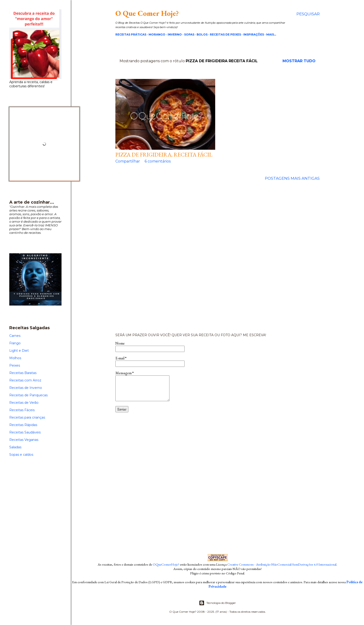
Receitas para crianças (27, 417)
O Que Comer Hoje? (147, 13)
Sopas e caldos (21, 455)
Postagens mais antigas (292, 178)
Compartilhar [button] (128, 161)
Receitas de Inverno (26, 388)
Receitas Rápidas (23, 425)
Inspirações (254, 34)
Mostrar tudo (299, 61)
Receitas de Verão (24, 403)
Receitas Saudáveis (25, 432)
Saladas (15, 447)
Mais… (271, 34)
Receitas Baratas (23, 373)
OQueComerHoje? (166, 564)
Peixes (15, 365)
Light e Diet (19, 351)
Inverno (175, 34)
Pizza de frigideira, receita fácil (164, 155)
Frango (15, 343)
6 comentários (158, 161)
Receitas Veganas (24, 440)
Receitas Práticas (131, 34)
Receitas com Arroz (25, 380)
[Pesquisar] (308, 14)
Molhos (15, 358)
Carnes (15, 336)
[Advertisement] (218, 257)
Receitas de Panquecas (28, 395)
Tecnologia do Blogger (217, 603)
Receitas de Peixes (225, 34)
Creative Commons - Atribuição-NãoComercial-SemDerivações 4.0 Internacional (282, 564)
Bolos (202, 34)
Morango (157, 34)
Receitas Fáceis (22, 410)
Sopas (189, 34)
